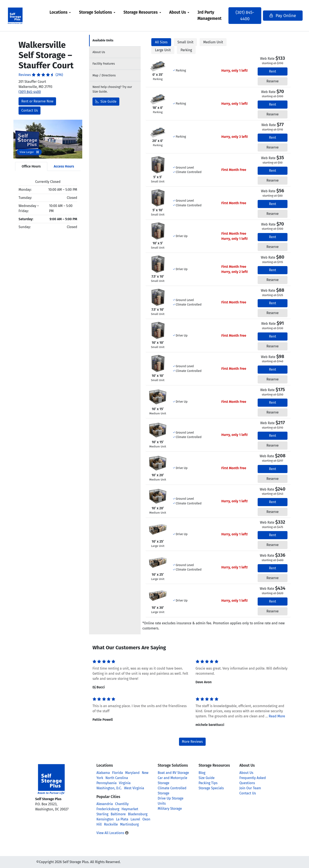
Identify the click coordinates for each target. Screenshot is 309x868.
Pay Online (278, 16)
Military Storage (170, 809)
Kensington (105, 819)
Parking (186, 50)
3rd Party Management (211, 15)
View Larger (29, 152)
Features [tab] (104, 64)
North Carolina (117, 778)
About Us (180, 12)
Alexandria (105, 804)
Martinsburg (130, 824)
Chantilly (122, 804)
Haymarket (130, 809)
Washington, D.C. (109, 788)
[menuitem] (62, 16)
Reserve (272, 81)
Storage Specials (211, 788)
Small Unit (186, 42)
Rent (272, 71)
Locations (60, 12)
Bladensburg (138, 814)
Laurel (135, 819)
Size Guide (106, 101)
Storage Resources (142, 12)
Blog (202, 773)
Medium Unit (213, 42)
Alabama (103, 773)
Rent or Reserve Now (37, 101)
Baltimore (118, 814)
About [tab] (99, 52)
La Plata (122, 819)
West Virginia (134, 788)
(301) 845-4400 (244, 16)
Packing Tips (208, 783)
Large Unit (163, 50)
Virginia (125, 783)
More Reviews (192, 742)
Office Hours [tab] (31, 166)
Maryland (132, 773)
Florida (118, 773)
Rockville (111, 824)
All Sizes (161, 42)
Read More (277, 716)
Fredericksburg (108, 809)
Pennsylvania (107, 783)
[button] (19, 139)
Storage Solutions (97, 12)
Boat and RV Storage (173, 773)
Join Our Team (250, 788)
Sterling (103, 814)
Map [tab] (104, 75)
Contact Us (30, 110)
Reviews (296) (41, 75)
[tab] (115, 41)
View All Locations (113, 833)
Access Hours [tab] (64, 166)
